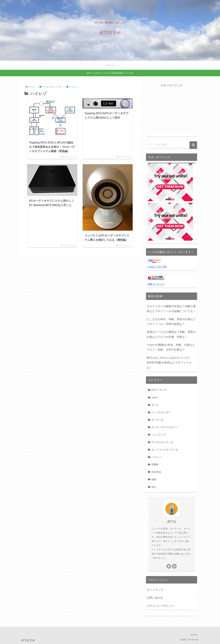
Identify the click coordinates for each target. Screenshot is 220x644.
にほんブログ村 (157, 267)
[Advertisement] (172, 109)
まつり (155, 405)
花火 (154, 487)
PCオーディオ (159, 390)
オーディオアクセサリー (165, 427)
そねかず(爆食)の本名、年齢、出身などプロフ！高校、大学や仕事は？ (171, 347)
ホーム (194, 635)
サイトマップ (155, 590)
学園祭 (155, 464)
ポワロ (172, 522)
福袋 (154, 479)
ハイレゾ (156, 457)
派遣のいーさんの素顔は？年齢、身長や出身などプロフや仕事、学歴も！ (171, 334)
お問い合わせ (155, 598)
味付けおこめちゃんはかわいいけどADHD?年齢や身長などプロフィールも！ (169, 363)
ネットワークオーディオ (165, 450)
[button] (193, 145)
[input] (172, 145)
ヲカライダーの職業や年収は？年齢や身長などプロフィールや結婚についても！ (171, 309)
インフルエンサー (161, 412)
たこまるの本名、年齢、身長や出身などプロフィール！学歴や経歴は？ (171, 322)
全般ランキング (156, 284)
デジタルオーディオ (162, 442)
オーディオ (157, 420)
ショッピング (159, 435)
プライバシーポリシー (160, 606)
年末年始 (156, 472)
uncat (154, 397)
